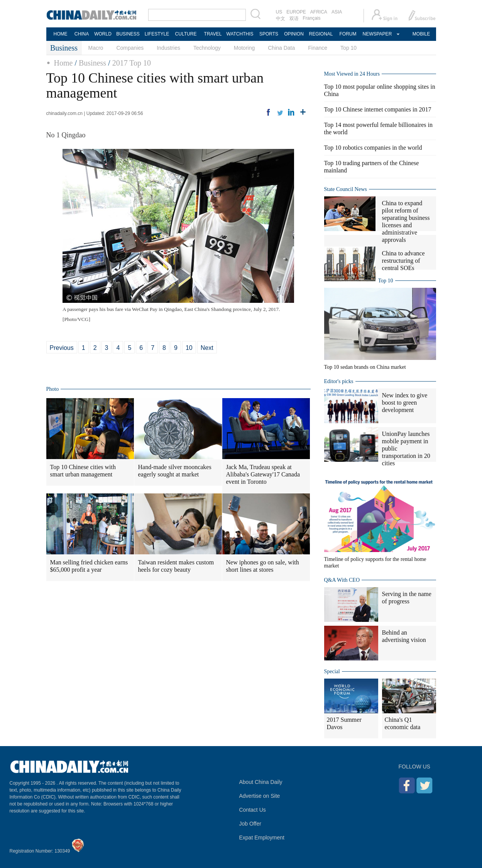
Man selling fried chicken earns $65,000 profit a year (89, 566)
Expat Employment (262, 838)
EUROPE (296, 12)
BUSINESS (128, 34)
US (279, 12)
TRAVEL (213, 34)
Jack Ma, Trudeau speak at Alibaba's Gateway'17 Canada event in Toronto (263, 474)
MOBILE (421, 34)
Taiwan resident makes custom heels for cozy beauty (176, 566)
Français (312, 18)
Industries (168, 48)
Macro (96, 48)
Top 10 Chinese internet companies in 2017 (378, 109)
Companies (130, 48)
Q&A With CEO (342, 580)
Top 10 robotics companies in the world (373, 148)
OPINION (294, 34)
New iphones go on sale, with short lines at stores (263, 566)
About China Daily (261, 782)
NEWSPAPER (377, 34)
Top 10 (348, 48)
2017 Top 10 (132, 63)
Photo (53, 389)
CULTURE (186, 34)
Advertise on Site (260, 796)
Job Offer (250, 824)
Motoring (244, 48)
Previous (62, 348)
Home (63, 63)
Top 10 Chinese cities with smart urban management (83, 471)
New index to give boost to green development (405, 403)
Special (332, 671)
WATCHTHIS (240, 34)
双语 (294, 19)
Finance (318, 48)
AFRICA (319, 12)
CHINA (82, 34)
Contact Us (253, 810)
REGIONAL (321, 34)
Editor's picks (339, 381)
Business (92, 63)
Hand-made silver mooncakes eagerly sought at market (175, 471)
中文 (281, 19)
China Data (281, 48)
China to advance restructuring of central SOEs (403, 261)
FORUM (348, 34)
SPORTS (269, 34)
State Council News (346, 189)
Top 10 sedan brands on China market (365, 367)
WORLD (103, 34)
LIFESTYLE (157, 34)
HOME (61, 34)
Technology (207, 48)
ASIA (337, 12)
